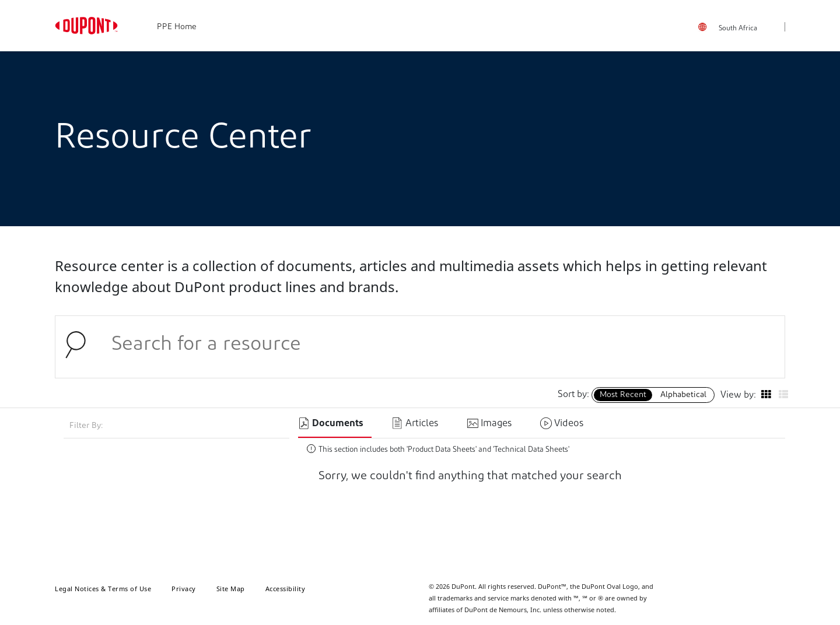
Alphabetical (683, 395)
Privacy (184, 589)
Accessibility (286, 589)
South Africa (738, 29)
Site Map (231, 589)
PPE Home (177, 27)
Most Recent (623, 395)
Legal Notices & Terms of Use (103, 589)
